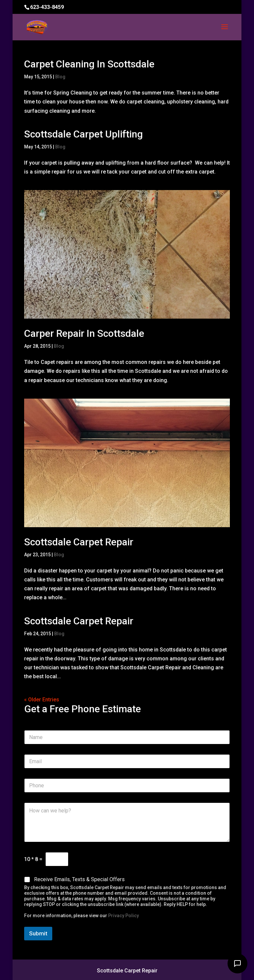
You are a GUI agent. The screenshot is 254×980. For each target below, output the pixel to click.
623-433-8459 (47, 7)
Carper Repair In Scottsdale (84, 333)
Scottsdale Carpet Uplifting (84, 134)
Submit (38, 933)
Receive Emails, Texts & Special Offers (79, 879)
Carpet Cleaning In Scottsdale (89, 64)
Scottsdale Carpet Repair (79, 542)
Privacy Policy (124, 916)
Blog (60, 77)
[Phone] (127, 785)
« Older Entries (42, 700)
